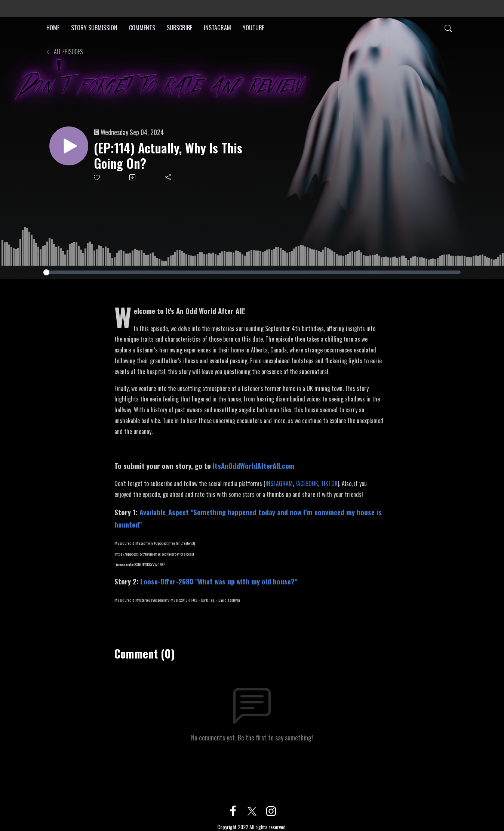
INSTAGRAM (217, 28)
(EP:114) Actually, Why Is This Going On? (168, 156)
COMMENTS (142, 28)
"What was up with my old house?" (219, 581)
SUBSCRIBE (179, 28)
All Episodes (64, 52)
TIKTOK (329, 483)
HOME (53, 28)
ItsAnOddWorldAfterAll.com (254, 466)
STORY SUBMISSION (94, 28)
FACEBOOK (307, 483)
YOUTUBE (253, 28)
